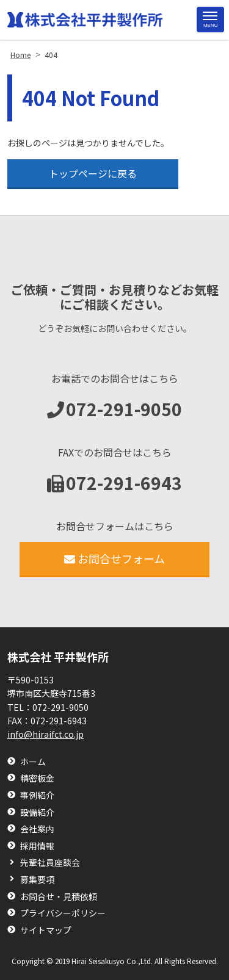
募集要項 (37, 880)
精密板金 (37, 778)
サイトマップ (46, 930)
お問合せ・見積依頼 (59, 897)
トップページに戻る (93, 173)
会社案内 (37, 829)
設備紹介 (37, 812)
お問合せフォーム (114, 558)
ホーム (33, 762)
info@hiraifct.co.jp (45, 734)
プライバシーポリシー (63, 913)
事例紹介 (37, 795)
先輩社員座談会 (50, 863)
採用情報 (37, 846)
